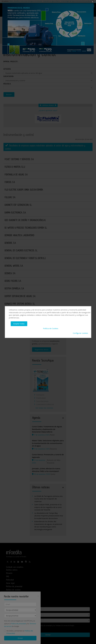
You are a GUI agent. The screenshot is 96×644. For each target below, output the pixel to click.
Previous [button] (7, 25)
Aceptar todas (19, 324)
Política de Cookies (51, 328)
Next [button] (89, 25)
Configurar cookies (81, 333)
